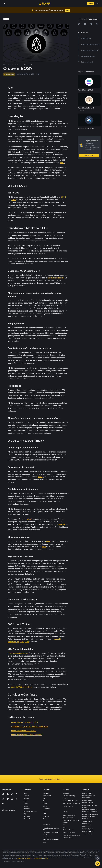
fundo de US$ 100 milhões (22, 687)
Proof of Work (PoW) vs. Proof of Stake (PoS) (30, 726)
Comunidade (27, 816)
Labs (44, 842)
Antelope (62, 524)
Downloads (66, 793)
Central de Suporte (68, 818)
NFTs (27, 642)
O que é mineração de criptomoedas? (27, 735)
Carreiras (26, 796)
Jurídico (26, 803)
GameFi (58, 639)
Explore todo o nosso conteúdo (51, 779)
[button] (98, 4)
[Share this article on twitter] (79, 24)
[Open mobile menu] (98, 4)
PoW (44, 547)
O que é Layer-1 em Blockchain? (25, 722)
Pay (44, 798)
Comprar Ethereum (88, 831)
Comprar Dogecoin (88, 829)
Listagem (46, 837)
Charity (45, 819)
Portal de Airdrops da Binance (71, 835)
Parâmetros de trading (69, 832)
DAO (62, 163)
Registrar (91, 4)
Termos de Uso (21, 858)
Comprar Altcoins (87, 834)
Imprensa (26, 801)
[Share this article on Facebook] (85, 24)
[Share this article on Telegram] (91, 24)
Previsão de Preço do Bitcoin (91, 814)
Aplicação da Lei (67, 838)
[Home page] (44, 4)
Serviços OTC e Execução (70, 801)
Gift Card (46, 806)
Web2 (29, 519)
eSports (20, 642)
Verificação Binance (68, 830)
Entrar (67, 10)
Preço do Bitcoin (87, 800)
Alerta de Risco (28, 819)
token (14, 200)
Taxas (64, 825)
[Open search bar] (83, 4)
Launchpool (46, 809)
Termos (26, 806)
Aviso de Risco (29, 858)
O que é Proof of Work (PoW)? (24, 731)
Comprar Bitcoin (87, 821)
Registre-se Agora (89, 156)
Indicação (66, 798)
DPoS (63, 197)
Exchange (46, 793)
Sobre (25, 793)
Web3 (40, 477)
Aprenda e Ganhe (87, 793)
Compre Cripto (47, 796)
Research (46, 816)
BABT (45, 814)
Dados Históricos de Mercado (71, 803)
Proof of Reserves (68, 806)
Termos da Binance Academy (40, 858)
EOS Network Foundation (18, 653)
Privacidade (27, 809)
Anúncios (26, 798)
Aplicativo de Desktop (69, 796)
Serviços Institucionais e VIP (51, 839)
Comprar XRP (86, 826)
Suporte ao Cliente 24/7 (70, 815)
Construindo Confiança (30, 811)
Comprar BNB (86, 824)
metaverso (12, 642)
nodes (49, 541)
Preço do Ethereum (88, 803)
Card (44, 801)
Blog (25, 814)
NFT (44, 811)
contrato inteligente (56, 278)
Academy (46, 803)
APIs (64, 827)
